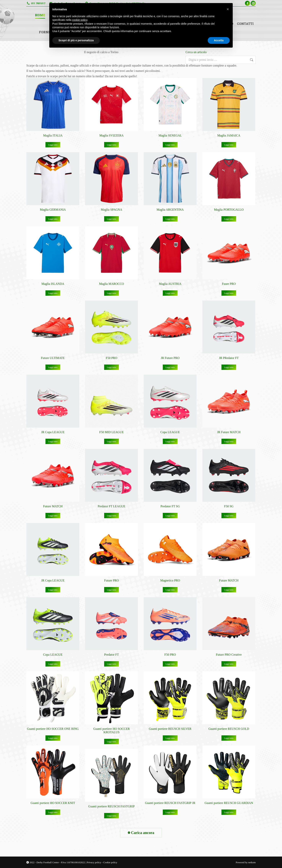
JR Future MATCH (229, 432)
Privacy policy (94, 862)
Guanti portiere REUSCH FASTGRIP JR (170, 803)
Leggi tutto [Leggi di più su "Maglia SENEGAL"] (170, 145)
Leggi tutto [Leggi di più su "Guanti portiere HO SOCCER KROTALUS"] (111, 741)
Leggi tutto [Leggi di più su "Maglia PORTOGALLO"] (229, 219)
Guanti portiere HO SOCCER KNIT (53, 803)
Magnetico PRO (170, 580)
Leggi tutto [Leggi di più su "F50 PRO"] (111, 367)
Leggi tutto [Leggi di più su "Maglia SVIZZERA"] (111, 145)
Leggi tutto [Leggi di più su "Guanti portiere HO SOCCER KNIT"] (53, 812)
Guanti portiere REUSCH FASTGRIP (111, 806)
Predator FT (111, 655)
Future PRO (111, 580)
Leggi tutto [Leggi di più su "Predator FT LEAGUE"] (111, 516)
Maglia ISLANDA (53, 284)
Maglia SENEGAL (170, 135)
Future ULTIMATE (53, 358)
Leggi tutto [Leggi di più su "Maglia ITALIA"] (53, 145)
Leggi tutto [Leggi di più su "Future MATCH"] (53, 516)
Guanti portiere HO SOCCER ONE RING (53, 729)
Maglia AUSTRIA (170, 284)
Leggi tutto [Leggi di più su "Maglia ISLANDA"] (53, 293)
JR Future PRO (170, 358)
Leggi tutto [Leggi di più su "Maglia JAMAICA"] (229, 145)
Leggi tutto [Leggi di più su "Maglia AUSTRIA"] (170, 293)
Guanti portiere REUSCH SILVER (170, 729)
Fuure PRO (229, 284)
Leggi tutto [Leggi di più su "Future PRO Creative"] (229, 664)
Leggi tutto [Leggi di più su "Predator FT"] (111, 664)
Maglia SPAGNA (112, 210)
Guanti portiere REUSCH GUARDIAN (229, 803)
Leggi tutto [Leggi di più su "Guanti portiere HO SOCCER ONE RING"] (53, 738)
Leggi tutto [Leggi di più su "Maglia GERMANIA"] (53, 219)
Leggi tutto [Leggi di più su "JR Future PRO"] (170, 367)
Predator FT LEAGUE (111, 506)
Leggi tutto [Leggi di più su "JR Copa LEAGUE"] (53, 441)
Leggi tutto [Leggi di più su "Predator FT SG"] (170, 516)
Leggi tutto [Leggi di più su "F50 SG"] (229, 516)
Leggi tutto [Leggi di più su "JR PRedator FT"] (229, 367)
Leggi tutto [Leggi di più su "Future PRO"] (111, 590)
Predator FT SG (170, 506)
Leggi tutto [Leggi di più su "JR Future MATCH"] (229, 441)
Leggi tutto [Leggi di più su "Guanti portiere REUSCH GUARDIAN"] (229, 812)
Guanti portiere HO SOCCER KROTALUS (111, 730)
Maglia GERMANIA (53, 210)
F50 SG (229, 506)
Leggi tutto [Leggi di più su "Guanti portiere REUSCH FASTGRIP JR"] (170, 812)
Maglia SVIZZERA (111, 135)
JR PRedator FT (229, 358)
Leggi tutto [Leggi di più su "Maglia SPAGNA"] (111, 219)
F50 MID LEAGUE (112, 432)
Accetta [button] (219, 40)
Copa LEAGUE (170, 432)
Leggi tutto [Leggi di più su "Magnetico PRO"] (170, 590)
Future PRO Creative (229, 655)
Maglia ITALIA (53, 135)
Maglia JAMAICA (229, 135)
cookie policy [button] (80, 20)
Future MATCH (53, 506)
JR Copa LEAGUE (53, 432)
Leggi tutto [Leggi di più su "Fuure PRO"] (229, 293)
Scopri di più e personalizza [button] (76, 40)
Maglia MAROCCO (111, 284)
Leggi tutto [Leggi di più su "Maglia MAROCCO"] (111, 293)
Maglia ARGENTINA (170, 210)
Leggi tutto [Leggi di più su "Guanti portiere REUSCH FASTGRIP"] (111, 816)
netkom (252, 862)
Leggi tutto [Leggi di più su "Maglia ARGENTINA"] (170, 219)
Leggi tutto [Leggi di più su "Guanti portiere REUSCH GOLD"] (229, 738)
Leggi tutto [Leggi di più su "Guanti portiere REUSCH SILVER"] (170, 738)
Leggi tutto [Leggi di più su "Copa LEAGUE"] (170, 441)
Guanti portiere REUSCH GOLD (229, 729)
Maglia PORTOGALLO (229, 210)
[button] (228, 9)
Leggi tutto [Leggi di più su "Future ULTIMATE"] (53, 367)
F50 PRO (111, 358)
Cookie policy (110, 862)
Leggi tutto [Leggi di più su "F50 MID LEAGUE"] (111, 441)
